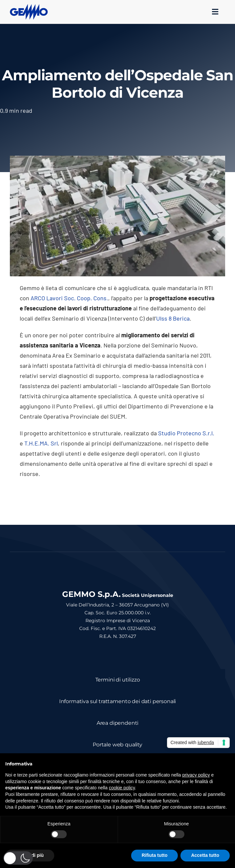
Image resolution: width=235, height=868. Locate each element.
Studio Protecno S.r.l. (186, 433)
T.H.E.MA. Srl (41, 443)
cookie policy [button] (122, 788)
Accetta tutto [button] (205, 855)
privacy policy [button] (196, 775)
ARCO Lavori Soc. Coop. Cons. (69, 298)
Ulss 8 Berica (173, 318)
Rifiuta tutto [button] (155, 855)
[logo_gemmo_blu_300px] (29, 7)
